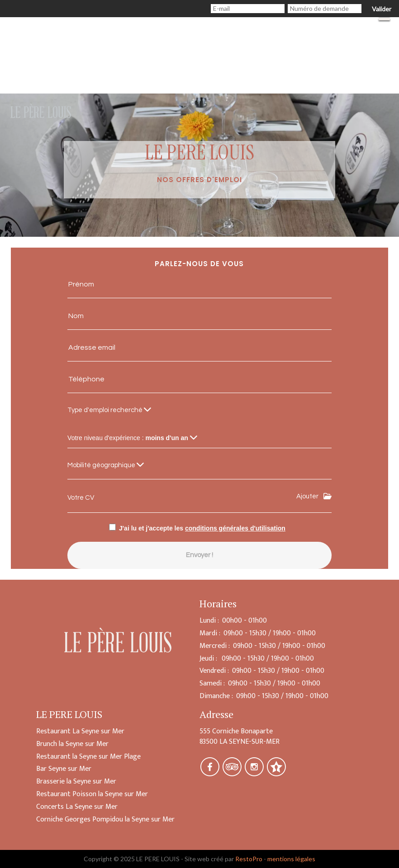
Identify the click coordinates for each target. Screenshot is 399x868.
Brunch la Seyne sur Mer (72, 744)
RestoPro (249, 859)
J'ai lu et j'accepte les (202, 528)
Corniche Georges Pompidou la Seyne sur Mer (105, 819)
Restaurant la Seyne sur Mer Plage (88, 757)
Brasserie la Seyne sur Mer (76, 781)
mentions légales (291, 859)
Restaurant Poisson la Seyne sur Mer (92, 794)
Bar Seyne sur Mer (64, 769)
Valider (382, 9)
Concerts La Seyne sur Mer (77, 807)
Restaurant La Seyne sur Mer (80, 731)
